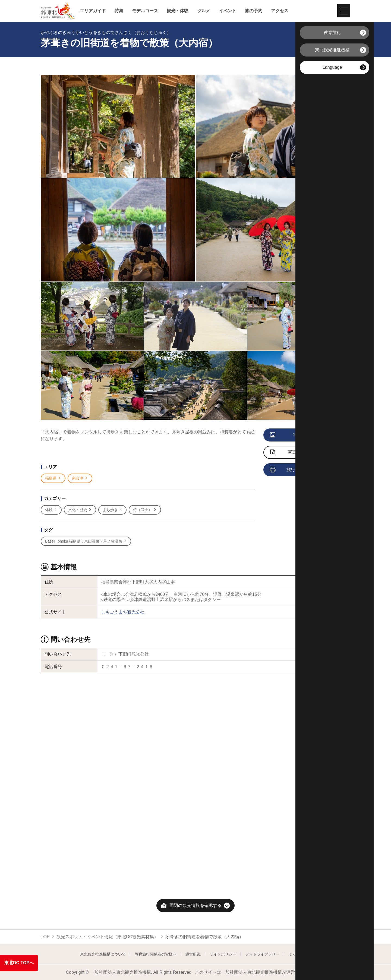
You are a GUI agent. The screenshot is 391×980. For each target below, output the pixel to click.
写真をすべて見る (299, 435)
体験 (51, 510)
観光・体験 (178, 11)
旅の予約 (254, 11)
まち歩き (113, 510)
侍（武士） (145, 510)
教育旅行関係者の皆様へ (156, 954)
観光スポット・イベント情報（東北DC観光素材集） (107, 937)
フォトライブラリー (262, 954)
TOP (45, 937)
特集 (119, 11)
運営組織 (193, 954)
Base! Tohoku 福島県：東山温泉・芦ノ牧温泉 (86, 541)
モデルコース (145, 11)
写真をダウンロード (298, 453)
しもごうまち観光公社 (123, 612)
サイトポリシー (223, 954)
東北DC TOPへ (19, 963)
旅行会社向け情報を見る (302, 470)
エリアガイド (93, 11)
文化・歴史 (80, 510)
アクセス (280, 11)
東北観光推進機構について (103, 954)
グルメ (204, 11)
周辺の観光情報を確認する (195, 905)
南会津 (80, 478)
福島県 (53, 478)
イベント (228, 11)
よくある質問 (300, 954)
